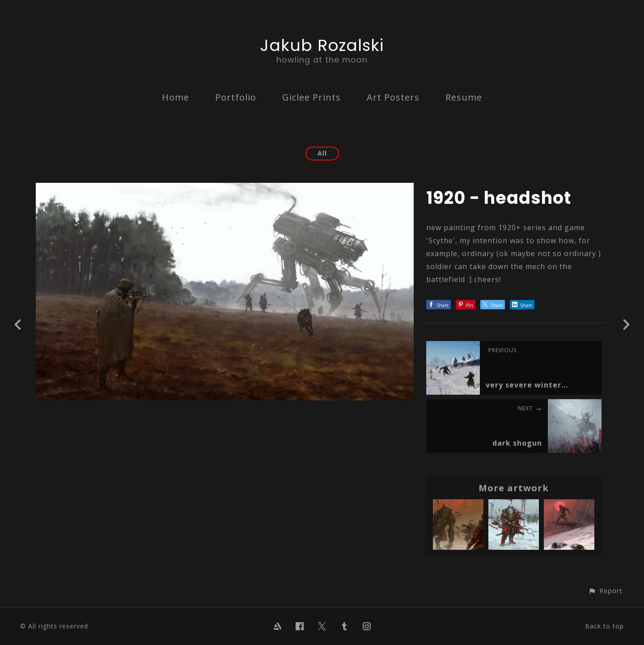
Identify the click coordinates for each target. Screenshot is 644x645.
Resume (464, 97)
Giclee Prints (311, 97)
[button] (605, 591)
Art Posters (393, 97)
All (322, 153)
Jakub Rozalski (322, 45)
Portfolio (236, 97)
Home (176, 97)
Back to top (604, 626)
